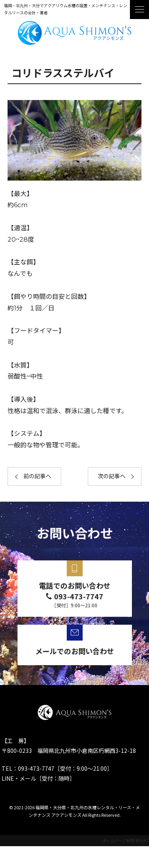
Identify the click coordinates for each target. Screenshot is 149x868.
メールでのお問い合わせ (75, 651)
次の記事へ (112, 476)
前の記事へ (37, 476)
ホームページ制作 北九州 (125, 840)
